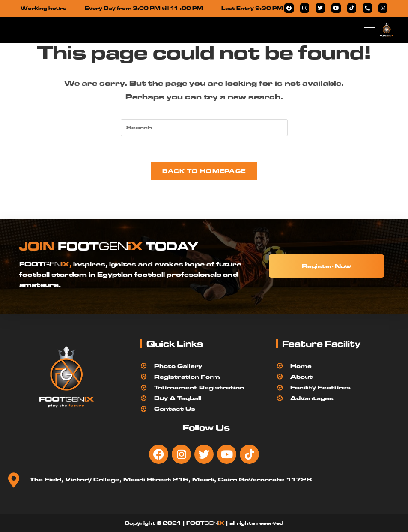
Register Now (326, 266)
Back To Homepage (204, 171)
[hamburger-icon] (370, 30)
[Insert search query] (204, 128)
